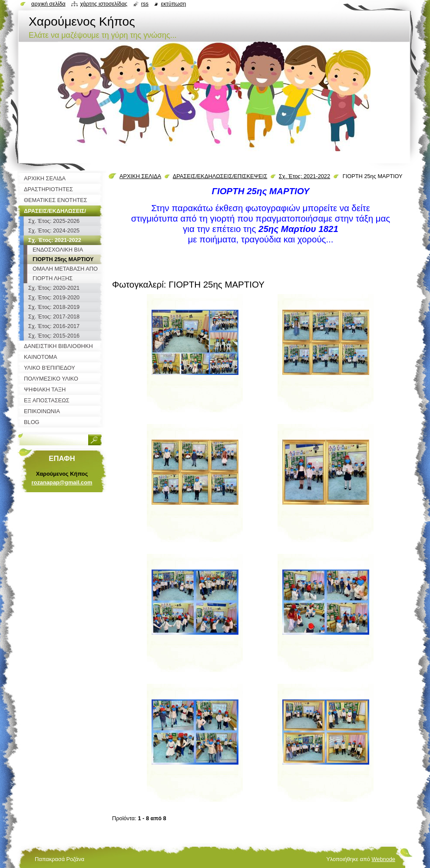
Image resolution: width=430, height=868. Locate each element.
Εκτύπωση (173, 4)
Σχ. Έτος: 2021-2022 (304, 176)
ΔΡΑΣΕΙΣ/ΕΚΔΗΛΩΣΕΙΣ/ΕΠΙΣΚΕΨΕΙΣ (220, 176)
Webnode (383, 859)
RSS (145, 4)
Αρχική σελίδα (48, 4)
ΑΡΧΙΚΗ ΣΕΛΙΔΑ (140, 176)
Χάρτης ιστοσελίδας (104, 4)
